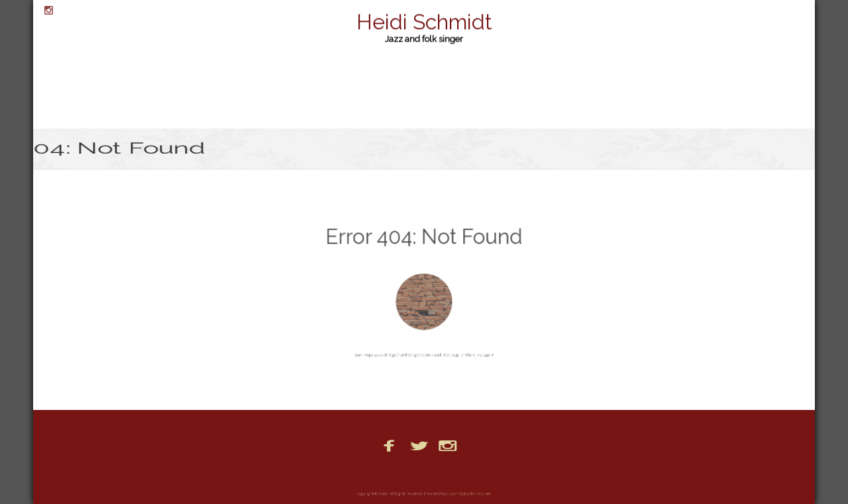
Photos (444, 472)
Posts (483, 472)
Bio (322, 472)
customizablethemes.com (463, 494)
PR (514, 472)
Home (403, 472)
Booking (360, 472)
